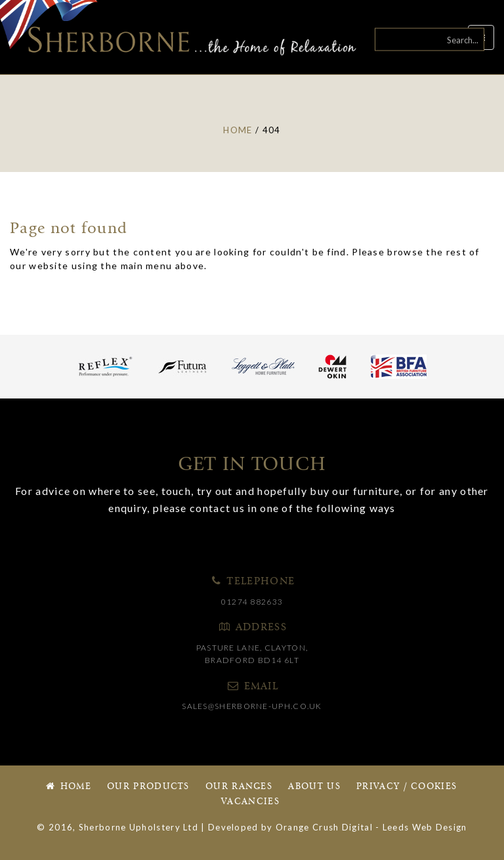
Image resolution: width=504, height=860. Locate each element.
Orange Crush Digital (324, 827)
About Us (314, 787)
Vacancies (250, 802)
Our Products (148, 787)
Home (68, 787)
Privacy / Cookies (407, 787)
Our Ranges (239, 787)
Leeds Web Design (425, 827)
